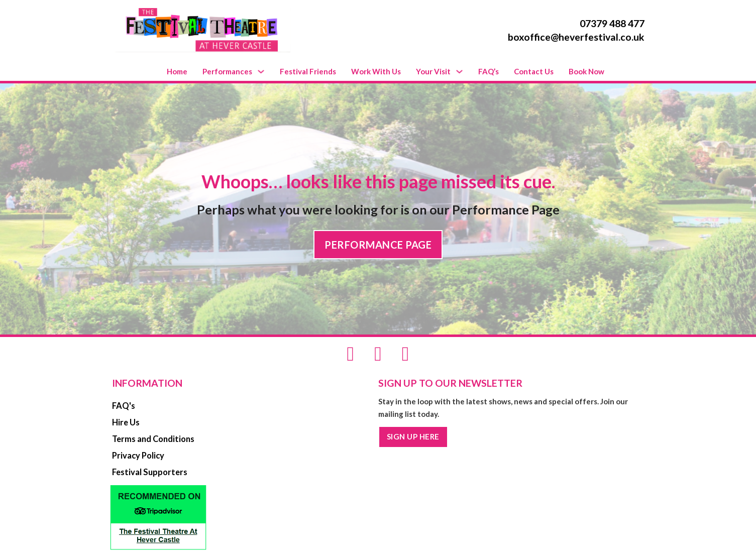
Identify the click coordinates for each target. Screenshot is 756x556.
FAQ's (124, 406)
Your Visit (433, 71)
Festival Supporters (150, 472)
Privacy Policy (138, 456)
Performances (227, 71)
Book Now (586, 71)
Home (177, 71)
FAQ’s (489, 71)
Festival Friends (308, 71)
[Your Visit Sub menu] (459, 72)
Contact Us (534, 71)
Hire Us (126, 422)
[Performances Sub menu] (261, 72)
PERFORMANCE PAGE (378, 245)
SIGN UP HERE (413, 436)
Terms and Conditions (153, 439)
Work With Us (376, 71)
